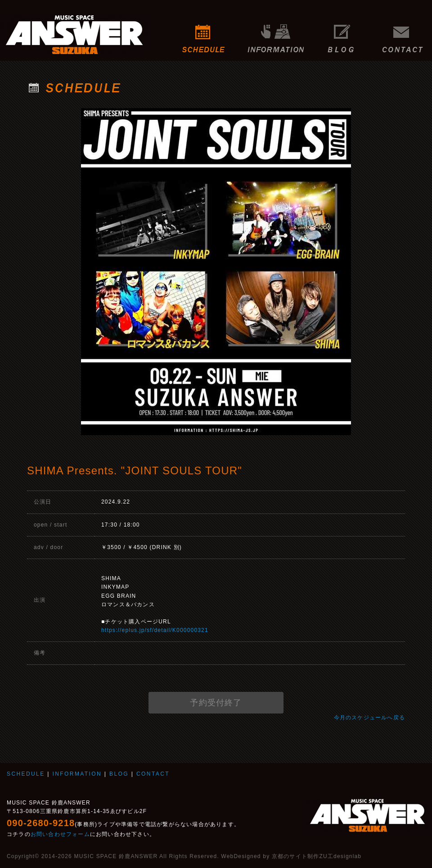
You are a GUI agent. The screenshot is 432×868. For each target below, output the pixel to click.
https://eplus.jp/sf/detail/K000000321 (155, 630)
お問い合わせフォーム (60, 834)
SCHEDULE (204, 34)
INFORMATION (276, 34)
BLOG (341, 34)
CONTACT (405, 34)
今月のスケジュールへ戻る (369, 718)
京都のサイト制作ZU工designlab (317, 856)
